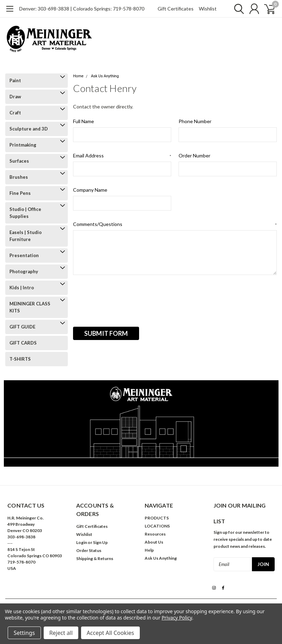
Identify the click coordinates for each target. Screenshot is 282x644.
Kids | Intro (22, 288)
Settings (24, 633)
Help (149, 550)
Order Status (89, 550)
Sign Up (100, 542)
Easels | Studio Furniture (26, 236)
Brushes (19, 177)
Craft (15, 113)
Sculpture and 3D (29, 129)
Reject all (61, 633)
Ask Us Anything (105, 76)
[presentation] (126, 298)
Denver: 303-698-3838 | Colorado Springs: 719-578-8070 (82, 9)
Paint (15, 80)
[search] (236, 9)
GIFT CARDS (23, 343)
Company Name (90, 190)
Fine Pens (20, 193)
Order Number (194, 155)
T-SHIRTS (20, 359)
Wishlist (208, 9)
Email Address (122, 156)
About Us (154, 542)
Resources (155, 534)
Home (78, 76)
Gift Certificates (176, 9)
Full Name (84, 121)
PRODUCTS (157, 518)
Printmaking (23, 145)
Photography (24, 271)
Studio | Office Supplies (25, 213)
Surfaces (19, 161)
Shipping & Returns (95, 558)
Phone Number (195, 121)
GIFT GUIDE (22, 327)
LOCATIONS (157, 526)
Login (82, 542)
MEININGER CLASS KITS (30, 307)
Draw (15, 97)
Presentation (24, 255)
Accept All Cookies (110, 633)
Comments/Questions (175, 224)
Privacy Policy (177, 618)
